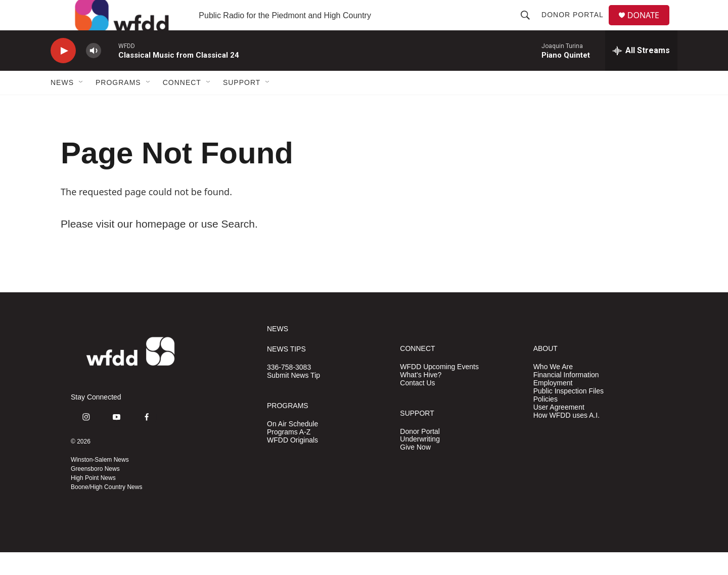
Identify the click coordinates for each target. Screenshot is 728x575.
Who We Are (553, 390)
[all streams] (641, 73)
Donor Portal (577, 26)
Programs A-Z (289, 455)
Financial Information (566, 398)
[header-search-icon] (529, 26)
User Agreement (559, 430)
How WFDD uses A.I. (566, 438)
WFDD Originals (292, 463)
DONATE (649, 27)
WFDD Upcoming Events (439, 390)
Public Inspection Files (568, 414)
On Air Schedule (292, 447)
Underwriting (420, 462)
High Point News (93, 501)
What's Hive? (421, 398)
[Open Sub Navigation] (81, 105)
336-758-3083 (289, 390)
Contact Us (417, 406)
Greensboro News (95, 492)
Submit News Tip (293, 398)
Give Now (415, 470)
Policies (545, 422)
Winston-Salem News (100, 482)
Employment (553, 406)
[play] (63, 74)
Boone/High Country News (106, 510)
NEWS (278, 352)
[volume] (94, 74)
